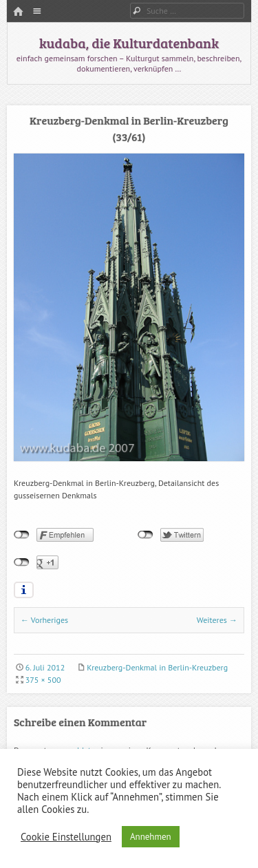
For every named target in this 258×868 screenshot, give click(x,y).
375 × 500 (43, 680)
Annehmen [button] (151, 837)
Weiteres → (217, 620)
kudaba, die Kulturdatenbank (129, 43)
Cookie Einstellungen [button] (66, 837)
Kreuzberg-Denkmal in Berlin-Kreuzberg (157, 667)
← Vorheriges (44, 620)
